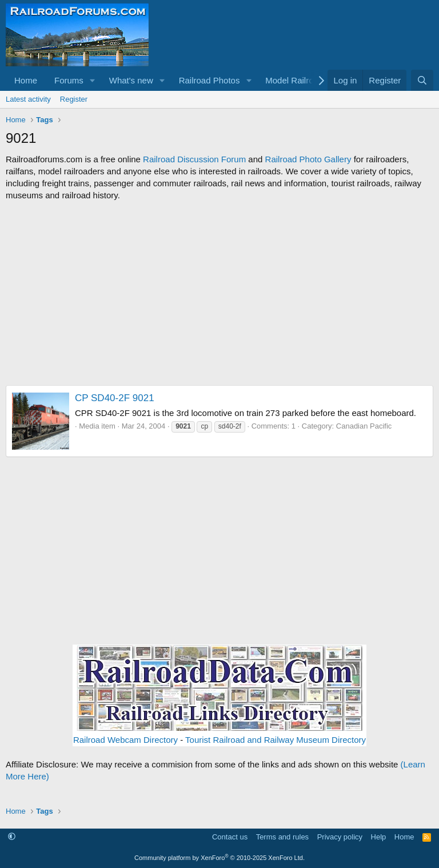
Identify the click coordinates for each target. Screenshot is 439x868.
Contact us (230, 837)
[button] (93, 80)
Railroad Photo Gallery (308, 159)
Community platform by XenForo (219, 858)
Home (26, 80)
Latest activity (28, 99)
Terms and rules (282, 837)
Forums (69, 80)
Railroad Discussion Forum (194, 159)
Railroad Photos (209, 80)
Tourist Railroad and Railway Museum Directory (276, 740)
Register (74, 99)
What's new (131, 80)
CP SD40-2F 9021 (115, 398)
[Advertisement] (219, 293)
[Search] (422, 80)
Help (379, 837)
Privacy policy (340, 837)
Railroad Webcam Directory (125, 740)
